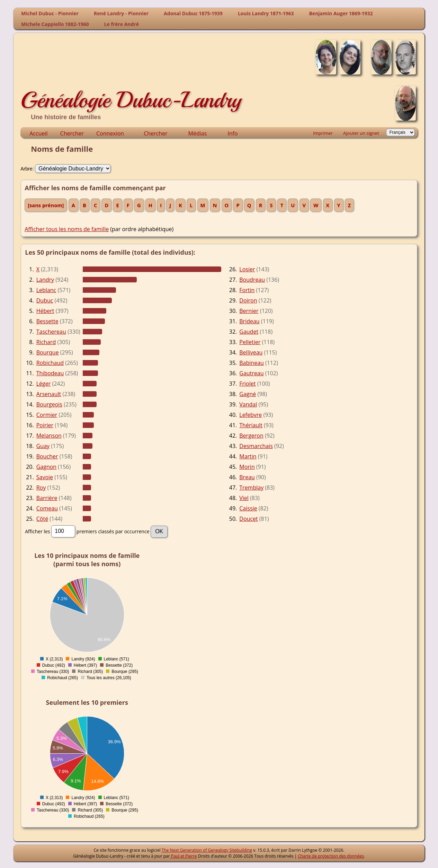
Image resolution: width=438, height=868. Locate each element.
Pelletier (250, 342)
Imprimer (323, 133)
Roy (41, 488)
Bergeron (251, 436)
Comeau (47, 508)
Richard (46, 342)
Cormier (47, 415)
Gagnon (46, 467)
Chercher (72, 133)
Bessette (47, 321)
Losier (247, 269)
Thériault (251, 425)
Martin (248, 456)
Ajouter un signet (361, 133)
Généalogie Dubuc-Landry (131, 100)
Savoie (45, 477)
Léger (44, 384)
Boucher (47, 456)
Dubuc (45, 300)
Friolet (247, 384)
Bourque (48, 352)
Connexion (110, 133)
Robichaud (50, 363)
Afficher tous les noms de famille (67, 229)
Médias (198, 133)
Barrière (47, 498)
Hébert (45, 311)
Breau (247, 477)
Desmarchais (256, 446)
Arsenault (49, 394)
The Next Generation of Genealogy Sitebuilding (207, 850)
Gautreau (251, 373)
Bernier (249, 311)
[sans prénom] (46, 205)
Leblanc (46, 290)
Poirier (45, 425)
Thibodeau (50, 373)
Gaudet (249, 332)
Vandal (248, 404)
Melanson (49, 436)
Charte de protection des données (331, 856)
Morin (247, 467)
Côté (42, 519)
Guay (43, 446)
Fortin (247, 290)
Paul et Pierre (184, 856)
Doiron (248, 300)
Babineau (252, 363)
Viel (244, 498)
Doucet (248, 519)
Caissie (248, 508)
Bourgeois (49, 404)
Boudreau (252, 280)
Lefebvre (251, 415)
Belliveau (251, 352)
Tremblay (251, 488)
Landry (45, 280)
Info (233, 133)
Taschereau (51, 332)
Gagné (248, 394)
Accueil (38, 133)
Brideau (249, 321)
